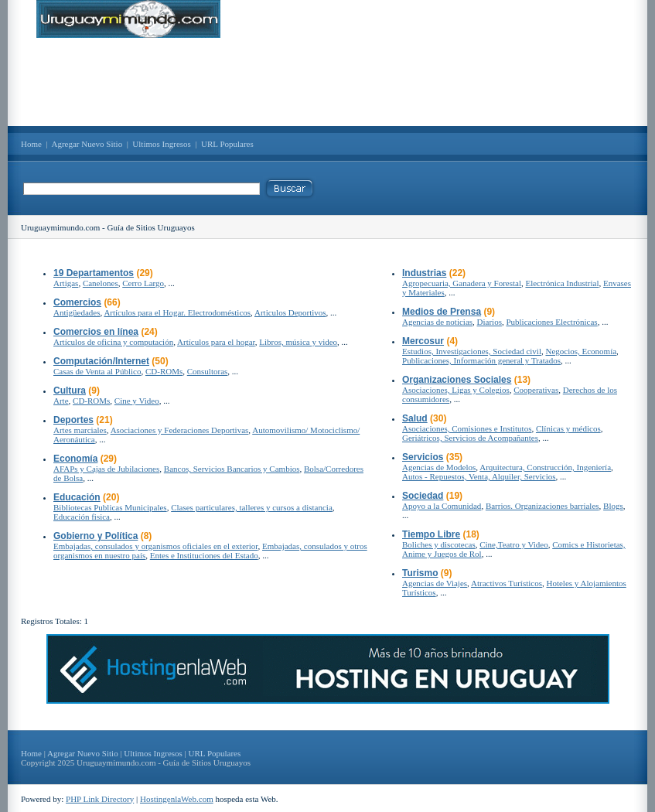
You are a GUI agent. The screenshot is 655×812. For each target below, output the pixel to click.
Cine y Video (137, 401)
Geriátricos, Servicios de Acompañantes (470, 438)
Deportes (73, 420)
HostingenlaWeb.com (177, 799)
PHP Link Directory (100, 799)
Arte (61, 401)
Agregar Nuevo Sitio (87, 144)
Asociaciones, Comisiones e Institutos (467, 428)
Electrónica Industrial (562, 283)
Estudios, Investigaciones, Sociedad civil (472, 351)
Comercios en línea (96, 332)
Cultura (70, 391)
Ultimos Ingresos (161, 144)
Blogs (613, 506)
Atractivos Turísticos (507, 583)
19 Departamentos (94, 273)
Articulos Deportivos (290, 312)
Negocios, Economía (581, 351)
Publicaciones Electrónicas (551, 322)
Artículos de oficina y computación (113, 342)
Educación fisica (82, 517)
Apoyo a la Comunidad (442, 506)
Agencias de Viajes (435, 583)
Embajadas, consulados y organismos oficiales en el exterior (156, 546)
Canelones (101, 283)
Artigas (66, 283)
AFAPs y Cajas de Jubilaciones (106, 469)
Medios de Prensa (442, 312)
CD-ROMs (164, 371)
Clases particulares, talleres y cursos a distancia (252, 507)
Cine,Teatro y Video (513, 544)
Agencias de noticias (437, 322)
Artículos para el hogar (216, 342)
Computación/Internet (101, 361)
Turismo (420, 573)
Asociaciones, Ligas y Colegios (456, 390)
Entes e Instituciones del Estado (204, 555)
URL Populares (227, 144)
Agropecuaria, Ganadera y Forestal (462, 283)
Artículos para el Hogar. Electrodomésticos (177, 312)
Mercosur (423, 341)
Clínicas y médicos (568, 428)
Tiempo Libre (431, 534)
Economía (75, 459)
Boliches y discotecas (439, 544)
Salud (415, 418)
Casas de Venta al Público (97, 371)
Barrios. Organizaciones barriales (542, 506)
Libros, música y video (298, 342)
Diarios (490, 322)
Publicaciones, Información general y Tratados (481, 360)
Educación (77, 497)
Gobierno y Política (96, 536)
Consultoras (208, 371)
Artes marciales (80, 430)
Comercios (77, 302)
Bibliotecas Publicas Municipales (110, 507)
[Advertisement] (328, 82)
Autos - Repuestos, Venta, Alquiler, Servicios (479, 476)
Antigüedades (77, 312)
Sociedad (423, 496)
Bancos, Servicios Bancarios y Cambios (232, 469)
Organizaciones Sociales (457, 380)
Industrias (424, 273)
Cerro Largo (143, 283)
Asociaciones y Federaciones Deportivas (180, 430)
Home (31, 144)
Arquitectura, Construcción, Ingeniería (545, 467)
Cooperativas (536, 390)
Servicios (423, 457)
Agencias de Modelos (439, 467)
